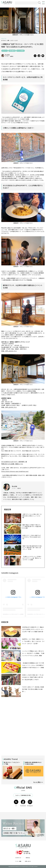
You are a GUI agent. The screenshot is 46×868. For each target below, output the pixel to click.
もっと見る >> (38, 782)
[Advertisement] (23, 716)
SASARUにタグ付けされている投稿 (13, 614)
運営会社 (28, 858)
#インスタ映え (20, 51)
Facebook (23, 803)
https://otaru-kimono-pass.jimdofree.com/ (15, 471)
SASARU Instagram (10, 573)
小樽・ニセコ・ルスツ (12, 40)
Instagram (30, 803)
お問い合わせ (28, 861)
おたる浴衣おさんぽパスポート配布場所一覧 (14, 462)
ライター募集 (18, 861)
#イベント (5, 51)
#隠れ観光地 (12, 51)
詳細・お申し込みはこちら (9, 351)
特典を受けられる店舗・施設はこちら (12, 464)
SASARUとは (18, 858)
